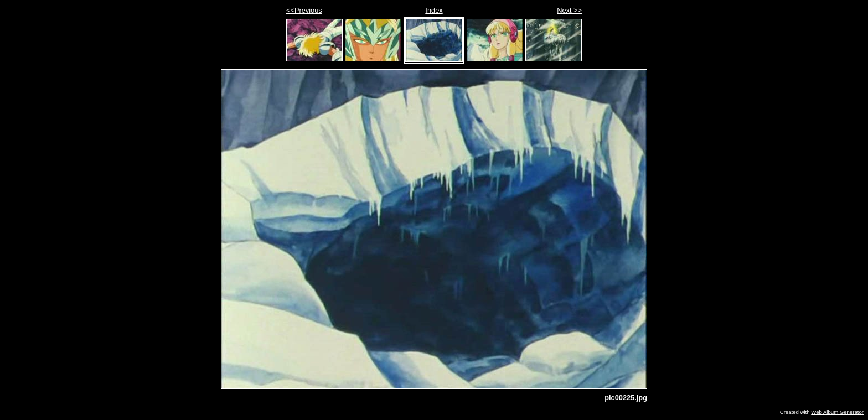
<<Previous (304, 10)
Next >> (569, 10)
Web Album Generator (837, 412)
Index (434, 10)
